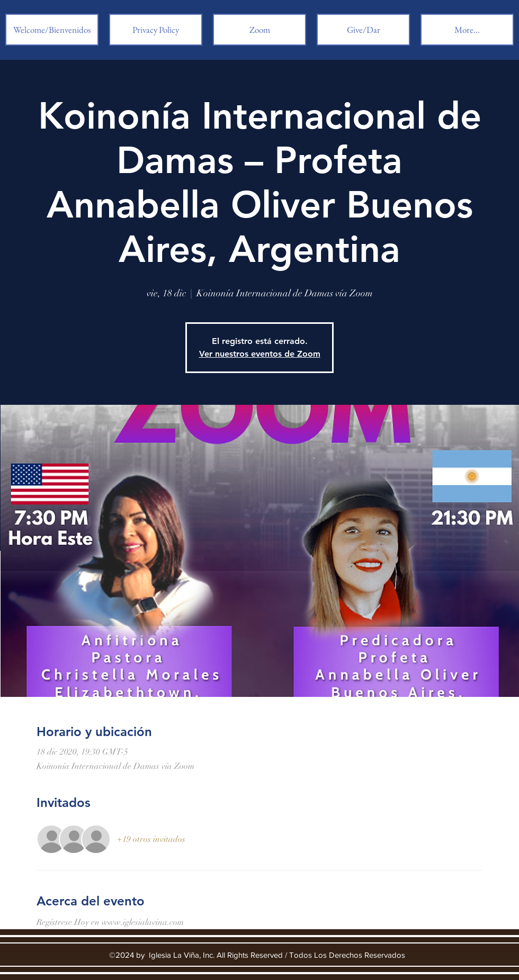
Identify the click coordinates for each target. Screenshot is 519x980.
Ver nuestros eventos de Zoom (260, 354)
